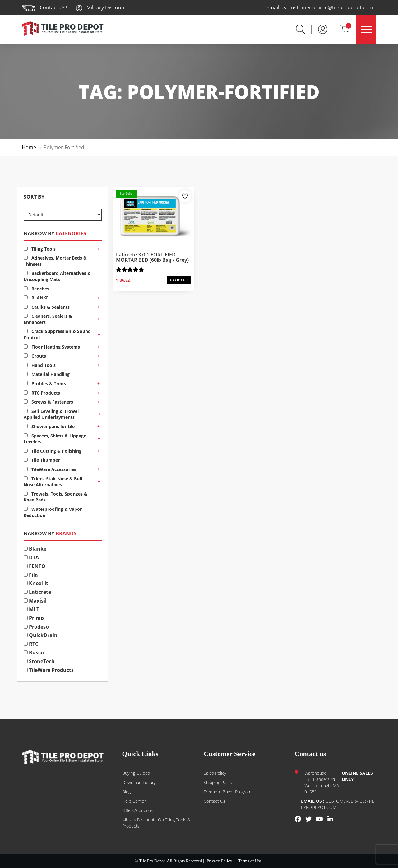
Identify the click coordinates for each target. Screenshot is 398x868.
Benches (36, 289)
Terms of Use (250, 861)
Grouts (35, 356)
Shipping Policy (218, 782)
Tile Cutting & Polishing (53, 451)
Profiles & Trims (45, 383)
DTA (31, 557)
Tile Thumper (42, 460)
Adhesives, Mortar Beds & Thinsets (55, 261)
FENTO (35, 566)
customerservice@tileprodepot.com (331, 7)
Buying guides (136, 773)
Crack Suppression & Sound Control (57, 334)
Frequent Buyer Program (227, 792)
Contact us (215, 801)
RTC (31, 644)
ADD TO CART (179, 280)
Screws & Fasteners (48, 402)
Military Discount (101, 7)
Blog (126, 792)
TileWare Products (49, 670)
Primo (34, 618)
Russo (34, 653)
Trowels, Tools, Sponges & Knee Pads (56, 497)
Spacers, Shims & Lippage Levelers (55, 439)
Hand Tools (40, 365)
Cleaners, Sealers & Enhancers (48, 319)
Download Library (139, 782)
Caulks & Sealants (47, 307)
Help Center (134, 801)
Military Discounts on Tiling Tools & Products (156, 823)
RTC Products (42, 393)
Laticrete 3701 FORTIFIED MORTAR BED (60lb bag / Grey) (152, 257)
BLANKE (36, 298)
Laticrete (37, 592)
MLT (31, 609)
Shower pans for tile (49, 426)
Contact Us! (53, 7)
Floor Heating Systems (52, 347)
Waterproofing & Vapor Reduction (53, 512)
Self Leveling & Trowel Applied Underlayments (51, 414)
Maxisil (35, 601)
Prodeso (36, 627)
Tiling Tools (40, 249)
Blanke (35, 549)
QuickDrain (41, 635)
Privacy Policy (220, 861)
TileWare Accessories (50, 469)
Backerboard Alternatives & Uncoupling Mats (57, 276)
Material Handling (47, 374)
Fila (31, 575)
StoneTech (39, 661)
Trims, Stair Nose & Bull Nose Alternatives (53, 482)
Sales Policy (215, 773)
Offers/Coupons (138, 810)
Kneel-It (36, 583)
